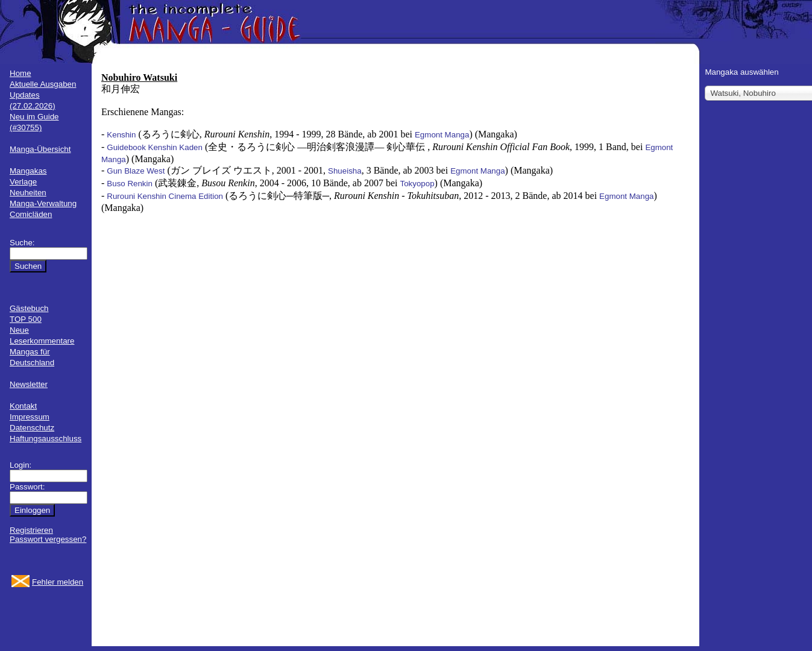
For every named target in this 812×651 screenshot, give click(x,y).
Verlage (23, 182)
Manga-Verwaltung (43, 203)
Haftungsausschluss (46, 439)
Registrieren (31, 530)
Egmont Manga (442, 135)
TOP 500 (26, 319)
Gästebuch (29, 308)
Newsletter (29, 384)
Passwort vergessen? (48, 539)
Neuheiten (28, 193)
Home (20, 73)
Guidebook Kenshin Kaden (155, 147)
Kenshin (121, 135)
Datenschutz (32, 428)
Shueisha (345, 171)
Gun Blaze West (136, 171)
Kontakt (23, 406)
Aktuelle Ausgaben (43, 84)
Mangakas (28, 171)
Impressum (30, 417)
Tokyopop (417, 184)
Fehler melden (58, 582)
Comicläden (31, 214)
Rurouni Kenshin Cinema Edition (165, 196)
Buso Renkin (130, 184)
